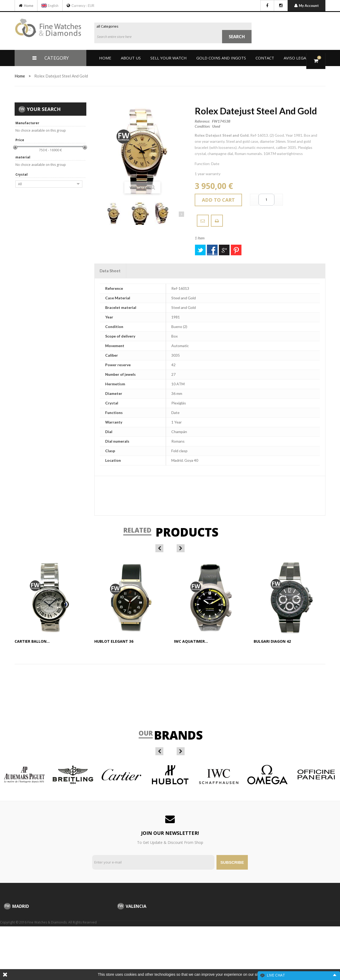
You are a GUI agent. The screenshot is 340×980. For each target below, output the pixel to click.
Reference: (202, 121)
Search (237, 37)
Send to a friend (203, 221)
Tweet (200, 250)
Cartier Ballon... (32, 641)
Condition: (202, 126)
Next (181, 214)
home (20, 76)
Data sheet (110, 271)
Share (212, 250)
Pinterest (236, 250)
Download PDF (217, 221)
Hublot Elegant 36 (114, 641)
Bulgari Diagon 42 (272, 641)
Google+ (224, 250)
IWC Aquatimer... (191, 641)
